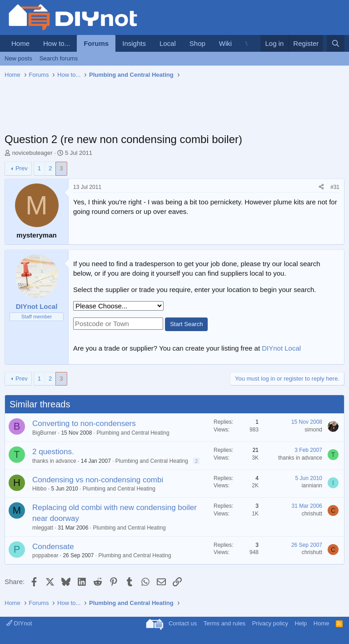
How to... (57, 43)
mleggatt (43, 528)
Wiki (225, 43)
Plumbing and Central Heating (133, 433)
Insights (134, 43)
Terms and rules (224, 623)
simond (313, 430)
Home (20, 43)
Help (301, 623)
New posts (18, 58)
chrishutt (312, 514)
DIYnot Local (281, 348)
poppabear (45, 555)
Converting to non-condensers (84, 424)
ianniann (312, 485)
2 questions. (53, 452)
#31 (335, 187)
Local (168, 43)
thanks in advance (54, 461)
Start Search (186, 324)
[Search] (336, 43)
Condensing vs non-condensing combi (98, 480)
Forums (96, 43)
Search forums (59, 58)
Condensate (53, 547)
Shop (197, 43)
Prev (22, 168)
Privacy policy (270, 623)
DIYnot (19, 623)
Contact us (183, 623)
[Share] (321, 187)
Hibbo (39, 489)
